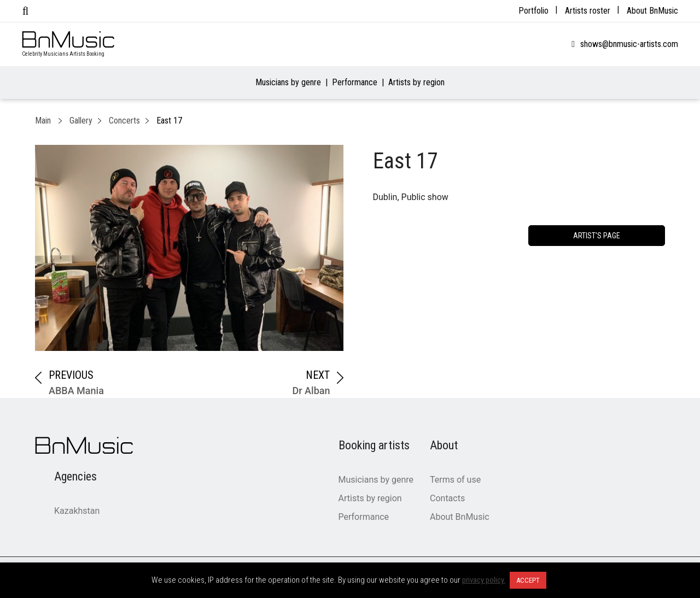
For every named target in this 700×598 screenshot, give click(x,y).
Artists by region (416, 82)
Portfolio (533, 11)
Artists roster (588, 11)
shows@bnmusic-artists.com (629, 44)
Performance (355, 82)
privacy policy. (484, 580)
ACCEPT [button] (528, 580)
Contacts (447, 498)
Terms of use (455, 480)
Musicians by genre (288, 82)
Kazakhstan (77, 511)
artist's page (597, 236)
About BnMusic (652, 11)
